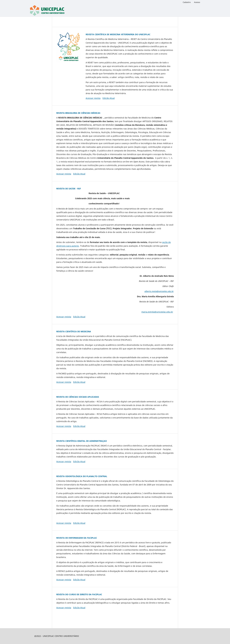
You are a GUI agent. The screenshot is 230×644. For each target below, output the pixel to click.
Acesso (197, 2)
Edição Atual (109, 98)
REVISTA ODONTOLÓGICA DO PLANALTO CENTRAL (82, 476)
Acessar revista (93, 98)
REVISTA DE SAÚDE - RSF (69, 189)
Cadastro (187, 2)
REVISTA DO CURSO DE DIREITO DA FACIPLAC (79, 594)
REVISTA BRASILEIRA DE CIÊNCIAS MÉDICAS (78, 113)
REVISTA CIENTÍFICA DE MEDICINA (74, 331)
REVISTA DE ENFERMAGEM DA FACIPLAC (77, 538)
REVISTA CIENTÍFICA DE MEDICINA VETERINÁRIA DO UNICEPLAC (118, 34)
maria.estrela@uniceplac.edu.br (157, 312)
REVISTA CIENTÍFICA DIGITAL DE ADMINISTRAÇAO (82, 441)
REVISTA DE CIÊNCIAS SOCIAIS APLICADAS (78, 397)
